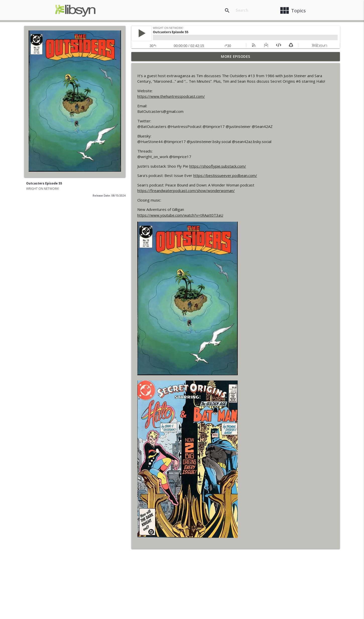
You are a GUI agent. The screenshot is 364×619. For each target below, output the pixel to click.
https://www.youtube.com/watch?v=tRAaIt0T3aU (180, 215)
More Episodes (236, 56)
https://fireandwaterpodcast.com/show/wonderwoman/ (186, 191)
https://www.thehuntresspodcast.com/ (171, 96)
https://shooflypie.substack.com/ (218, 166)
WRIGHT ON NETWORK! (43, 189)
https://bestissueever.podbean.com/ (225, 175)
